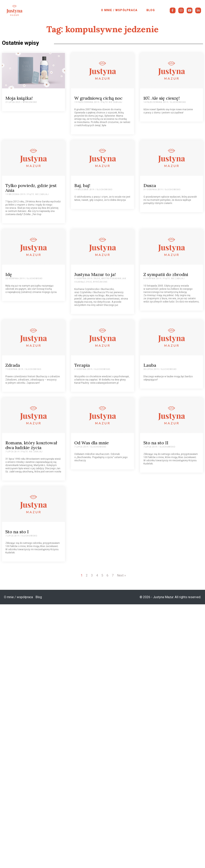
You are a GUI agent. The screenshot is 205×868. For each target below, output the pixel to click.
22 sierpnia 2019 (15, 278)
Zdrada (13, 365)
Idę (9, 274)
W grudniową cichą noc (98, 98)
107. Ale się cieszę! (162, 98)
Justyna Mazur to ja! (95, 274)
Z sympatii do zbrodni (166, 274)
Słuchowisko (178, 102)
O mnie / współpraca (119, 10)
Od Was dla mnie (92, 443)
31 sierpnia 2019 (153, 190)
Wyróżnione (30, 102)
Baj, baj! (82, 185)
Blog (151, 10)
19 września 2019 (15, 194)
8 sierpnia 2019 (152, 278)
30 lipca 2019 (151, 369)
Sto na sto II (156, 443)
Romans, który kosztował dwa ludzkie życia (31, 445)
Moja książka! (19, 98)
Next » (121, 575)
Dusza (150, 185)
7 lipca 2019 (12, 452)
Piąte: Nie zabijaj (112, 102)
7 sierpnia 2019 (14, 369)
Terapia (82, 365)
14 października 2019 (156, 102)
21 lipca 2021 (13, 102)
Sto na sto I (17, 532)
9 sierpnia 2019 (83, 278)
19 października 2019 (87, 102)
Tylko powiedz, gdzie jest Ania (31, 188)
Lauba (150, 365)
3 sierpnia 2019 (83, 369)
